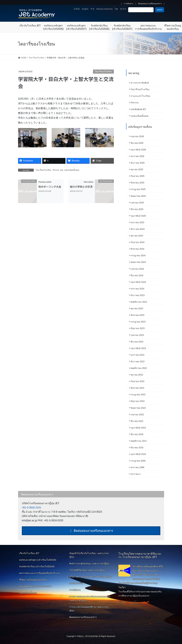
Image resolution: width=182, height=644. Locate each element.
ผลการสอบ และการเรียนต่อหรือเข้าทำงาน (39, 573)
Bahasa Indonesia (105, 9)
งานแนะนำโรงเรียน (141, 96)
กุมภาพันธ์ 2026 (138, 150)
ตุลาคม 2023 (137, 308)
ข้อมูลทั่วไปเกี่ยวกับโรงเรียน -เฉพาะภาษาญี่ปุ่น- (89, 555)
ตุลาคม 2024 (137, 236)
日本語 (77, 9)
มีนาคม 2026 (137, 143)
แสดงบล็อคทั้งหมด (72, 170)
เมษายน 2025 (137, 203)
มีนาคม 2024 (137, 275)
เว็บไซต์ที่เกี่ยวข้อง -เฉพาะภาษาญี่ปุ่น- (87, 570)
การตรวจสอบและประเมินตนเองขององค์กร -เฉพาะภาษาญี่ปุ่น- (90, 598)
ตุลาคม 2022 (137, 375)
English (85, 9)
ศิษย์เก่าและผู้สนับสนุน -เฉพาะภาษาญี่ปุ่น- (89, 563)
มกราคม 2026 (138, 156)
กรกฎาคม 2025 (138, 189)
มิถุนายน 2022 (138, 401)
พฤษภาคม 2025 (138, 196)
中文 (92, 9)
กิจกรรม (56, 170)
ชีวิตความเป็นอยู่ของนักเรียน (33, 580)
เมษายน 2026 (137, 136)
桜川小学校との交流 (81, 187)
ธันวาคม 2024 (138, 229)
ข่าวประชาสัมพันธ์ (140, 83)
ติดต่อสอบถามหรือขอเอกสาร (150, 4)
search (160, 10)
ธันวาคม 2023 (138, 295)
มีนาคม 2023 (137, 342)
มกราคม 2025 (138, 222)
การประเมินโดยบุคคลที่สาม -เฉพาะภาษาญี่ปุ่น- (89, 609)
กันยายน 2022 (138, 381)
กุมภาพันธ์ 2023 (138, 348)
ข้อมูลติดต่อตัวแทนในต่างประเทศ (35, 586)
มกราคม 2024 (138, 289)
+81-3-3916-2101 (31, 508)
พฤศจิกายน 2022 (139, 368)
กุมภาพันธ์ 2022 (138, 428)
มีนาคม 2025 (137, 209)
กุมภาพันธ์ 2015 (138, 454)
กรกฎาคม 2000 (138, 461)
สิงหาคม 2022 (138, 388)
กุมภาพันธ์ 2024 (138, 282)
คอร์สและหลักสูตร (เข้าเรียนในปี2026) (38, 560)
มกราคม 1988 (138, 467)
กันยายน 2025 (138, 176)
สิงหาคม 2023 (138, 315)
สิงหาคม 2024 (138, 249)
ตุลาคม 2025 (137, 169)
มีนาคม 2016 (137, 448)
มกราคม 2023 (138, 355)
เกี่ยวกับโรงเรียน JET (29, 553)
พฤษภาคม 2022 (138, 408)
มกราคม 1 (136, 474)
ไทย (116, 9)
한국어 (123, 9)
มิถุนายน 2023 (138, 328)
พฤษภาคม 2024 (138, 262)
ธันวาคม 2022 (138, 361)
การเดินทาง (129, 4)
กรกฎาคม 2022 (138, 395)
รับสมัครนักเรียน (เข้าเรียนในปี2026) (37, 566)
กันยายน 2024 (138, 242)
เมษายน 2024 (137, 269)
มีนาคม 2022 (137, 421)
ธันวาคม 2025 (138, 163)
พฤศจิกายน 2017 (139, 441)
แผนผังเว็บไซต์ (76, 583)
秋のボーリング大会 (50, 187)
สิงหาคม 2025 (138, 183)
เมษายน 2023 (137, 335)
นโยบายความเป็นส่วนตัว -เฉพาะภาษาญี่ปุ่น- (91, 577)
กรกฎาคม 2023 (138, 322)
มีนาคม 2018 (137, 434)
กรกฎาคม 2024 (138, 255)
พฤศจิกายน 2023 (139, 302)
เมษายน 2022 (137, 414)
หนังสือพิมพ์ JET (139, 109)
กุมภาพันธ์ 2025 (138, 216)
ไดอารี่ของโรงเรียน (103, 71)
